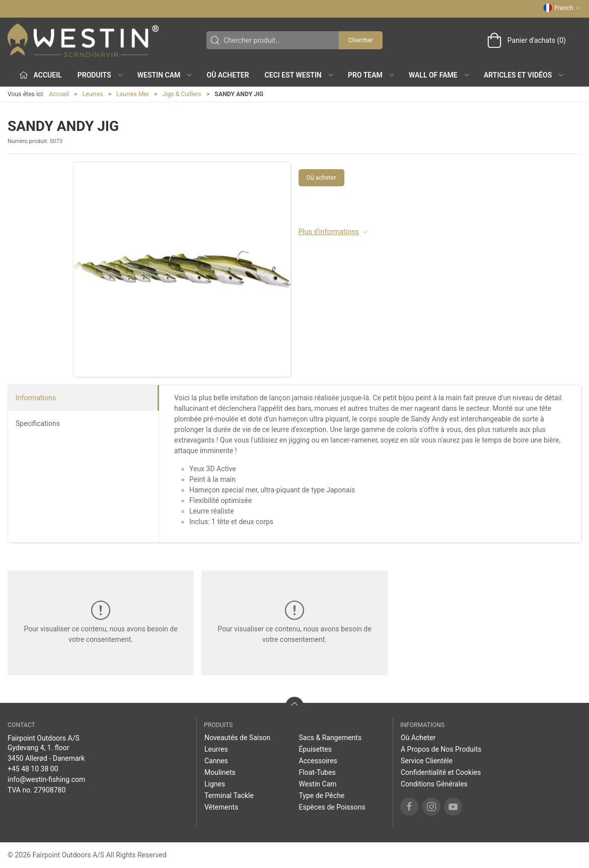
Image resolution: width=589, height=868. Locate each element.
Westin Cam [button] (165, 75)
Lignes (215, 784)
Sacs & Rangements (330, 738)
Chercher (361, 40)
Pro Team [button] (372, 75)
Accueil (59, 94)
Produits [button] (101, 75)
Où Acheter (228, 75)
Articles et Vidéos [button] (524, 75)
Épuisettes (315, 749)
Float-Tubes (317, 772)
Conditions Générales (434, 784)
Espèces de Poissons (332, 807)
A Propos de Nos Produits (441, 749)
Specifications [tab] (38, 423)
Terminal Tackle (229, 795)
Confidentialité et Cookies (441, 772)
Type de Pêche (322, 795)
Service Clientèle (427, 761)
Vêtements (221, 807)
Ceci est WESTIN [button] (300, 75)
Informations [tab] (36, 398)
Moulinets (220, 772)
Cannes (216, 761)
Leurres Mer (133, 94)
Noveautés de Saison (237, 738)
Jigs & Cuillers (182, 94)
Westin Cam (318, 784)
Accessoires (318, 761)
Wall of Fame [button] (439, 75)
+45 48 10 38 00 (33, 769)
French (562, 8)
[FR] (83, 40)
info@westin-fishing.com (46, 779)
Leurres (93, 94)
